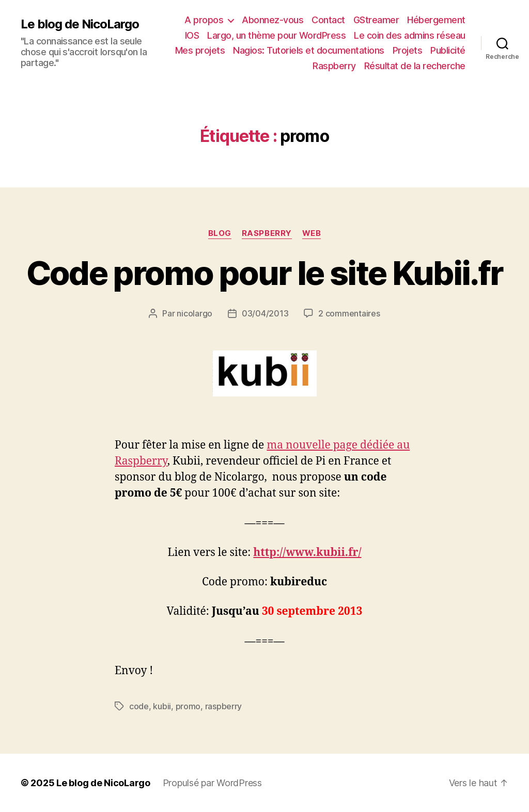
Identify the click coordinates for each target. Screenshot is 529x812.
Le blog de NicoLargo (80, 24)
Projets (408, 50)
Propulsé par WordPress (212, 783)
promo (188, 706)
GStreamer (376, 20)
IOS (192, 35)
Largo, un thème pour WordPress (276, 35)
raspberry (267, 233)
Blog (220, 233)
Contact (328, 20)
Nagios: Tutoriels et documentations (309, 50)
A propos (204, 20)
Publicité (448, 50)
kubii (162, 706)
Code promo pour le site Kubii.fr (265, 273)
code (139, 706)
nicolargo (195, 313)
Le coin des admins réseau (410, 35)
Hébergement (436, 20)
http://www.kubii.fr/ (307, 553)
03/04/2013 (265, 313)
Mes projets (200, 50)
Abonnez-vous (273, 20)
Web (312, 233)
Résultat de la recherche (415, 66)
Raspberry (334, 66)
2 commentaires (349, 313)
